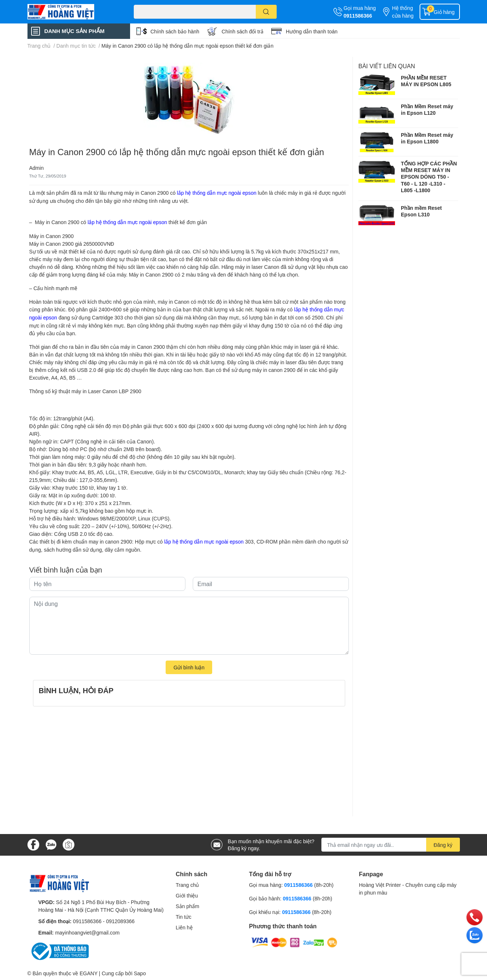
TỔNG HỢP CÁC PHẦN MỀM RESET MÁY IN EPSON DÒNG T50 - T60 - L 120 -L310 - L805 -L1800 (429, 177)
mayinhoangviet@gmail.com (87, 933)
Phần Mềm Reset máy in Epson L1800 (427, 138)
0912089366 (120, 921)
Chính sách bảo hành (175, 31)
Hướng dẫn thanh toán (312, 31)
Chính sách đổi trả (243, 31)
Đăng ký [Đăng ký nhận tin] (443, 845)
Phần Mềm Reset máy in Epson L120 (427, 109)
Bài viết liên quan (387, 66)
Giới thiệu (187, 895)
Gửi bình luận (189, 667)
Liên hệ (184, 927)
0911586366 (358, 16)
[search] (266, 12)
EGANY (88, 973)
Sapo (140, 973)
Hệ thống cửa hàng (403, 12)
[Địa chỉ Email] (391, 845)
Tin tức (184, 917)
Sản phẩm (188, 906)
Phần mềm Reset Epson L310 (421, 211)
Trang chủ (188, 885)
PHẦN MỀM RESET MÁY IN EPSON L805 (426, 81)
